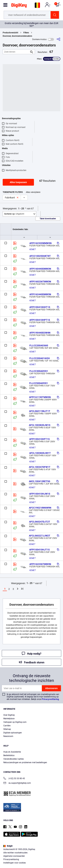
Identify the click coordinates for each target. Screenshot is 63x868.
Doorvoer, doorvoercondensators (17, 36)
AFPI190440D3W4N (40, 333)
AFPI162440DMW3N (40, 294)
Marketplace (9, 719)
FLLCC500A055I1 (39, 383)
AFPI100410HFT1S (39, 439)
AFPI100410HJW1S (40, 494)
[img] (19, 6)
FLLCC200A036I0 (39, 345)
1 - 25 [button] (21, 209)
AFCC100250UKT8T (40, 256)
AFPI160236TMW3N (40, 282)
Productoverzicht (10, 33)
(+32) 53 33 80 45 (14, 779)
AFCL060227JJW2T (40, 536)
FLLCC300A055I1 (39, 371)
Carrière (7, 726)
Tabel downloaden (48, 219)
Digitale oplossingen (13, 733)
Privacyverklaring (50, 699)
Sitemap (7, 729)
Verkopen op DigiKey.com (15, 722)
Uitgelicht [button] (14, 214)
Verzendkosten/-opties (14, 759)
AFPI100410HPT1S (40, 320)
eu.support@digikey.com (17, 783)
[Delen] (58, 39)
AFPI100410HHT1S (40, 307)
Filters (26, 33)
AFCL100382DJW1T (40, 453)
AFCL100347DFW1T (40, 467)
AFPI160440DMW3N (40, 269)
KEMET (33, 249)
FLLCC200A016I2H (40, 358)
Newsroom (8, 736)
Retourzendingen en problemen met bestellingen (25, 762)
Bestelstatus (9, 755)
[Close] (59, 834)
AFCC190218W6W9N (40, 508)
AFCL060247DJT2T (40, 522)
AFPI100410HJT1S (39, 550)
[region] (32, 849)
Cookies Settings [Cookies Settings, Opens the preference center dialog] (30, 862)
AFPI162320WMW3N (40, 243)
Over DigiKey (9, 715)
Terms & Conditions (21, 856)
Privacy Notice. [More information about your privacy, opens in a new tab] (42, 856)
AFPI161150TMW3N (40, 397)
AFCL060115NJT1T (40, 411)
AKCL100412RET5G (40, 481)
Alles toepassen (18, 182)
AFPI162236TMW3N (40, 564)
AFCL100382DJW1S (40, 425)
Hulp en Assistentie (12, 752)
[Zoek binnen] (16, 52)
